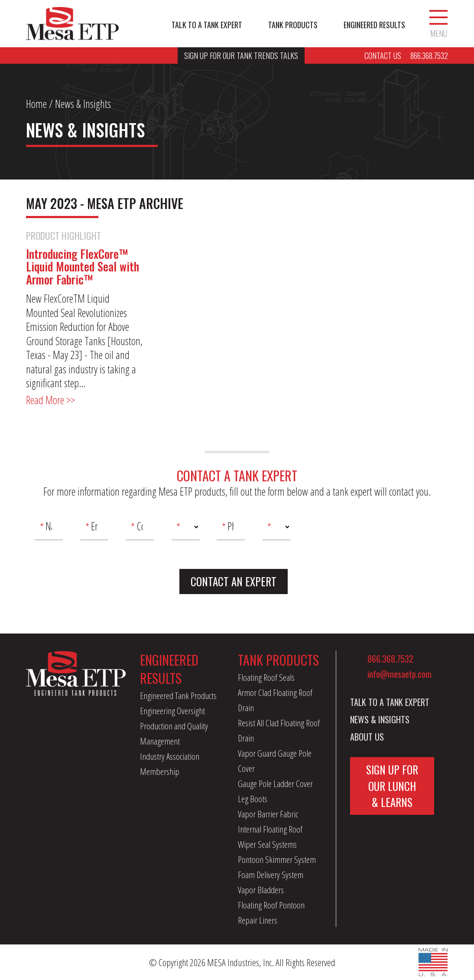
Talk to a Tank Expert (207, 25)
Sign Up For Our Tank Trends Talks (241, 56)
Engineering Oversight (172, 711)
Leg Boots (253, 799)
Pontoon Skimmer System (277, 859)
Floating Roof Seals (266, 677)
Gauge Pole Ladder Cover (275, 784)
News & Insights (380, 719)
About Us (367, 737)
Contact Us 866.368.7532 (406, 56)
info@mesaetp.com (399, 674)
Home (36, 104)
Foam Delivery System (271, 875)
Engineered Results (374, 25)
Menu (438, 24)
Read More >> (50, 400)
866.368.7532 (390, 659)
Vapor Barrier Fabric (268, 814)
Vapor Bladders (261, 890)
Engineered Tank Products (178, 696)
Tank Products (293, 25)
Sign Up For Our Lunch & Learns (392, 786)
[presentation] (373, 530)
